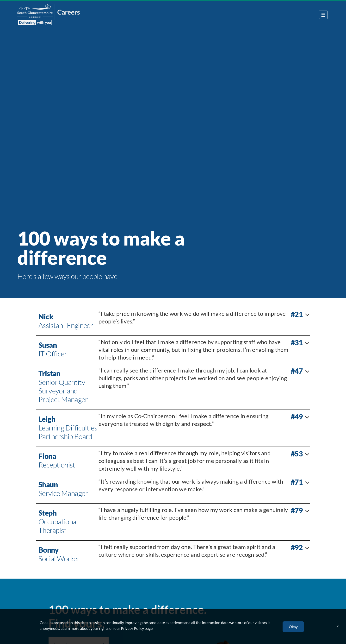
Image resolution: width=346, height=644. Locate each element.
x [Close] (338, 626)
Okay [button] (293, 627)
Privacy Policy (132, 628)
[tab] (173, 321)
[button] (173, 321)
